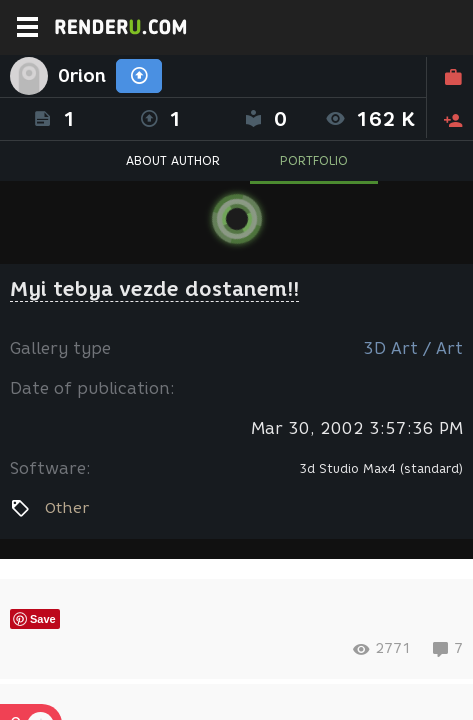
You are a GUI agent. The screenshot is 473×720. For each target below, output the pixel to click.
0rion (82, 76)
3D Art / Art (413, 348)
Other (67, 508)
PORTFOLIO (314, 160)
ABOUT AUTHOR (173, 160)
